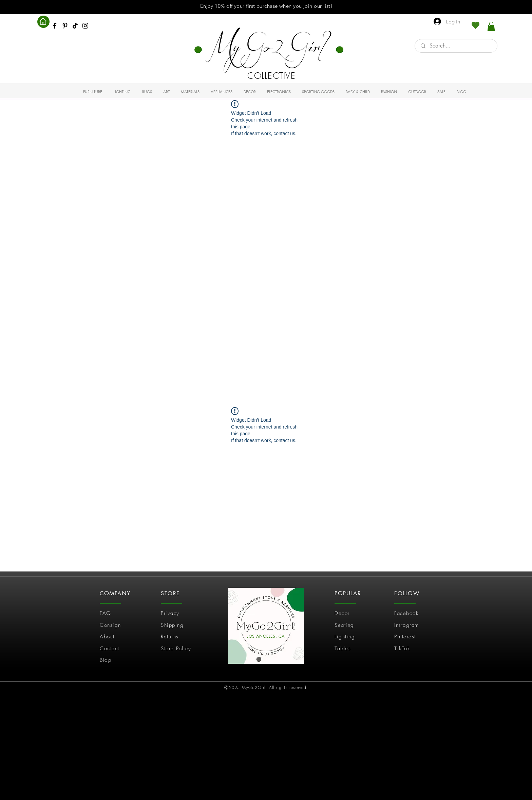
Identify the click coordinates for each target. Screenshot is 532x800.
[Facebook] (55, 26)
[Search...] (456, 46)
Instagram (407, 625)
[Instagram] (85, 26)
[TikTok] (75, 26)
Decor (342, 613)
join (308, 6)
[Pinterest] (65, 26)
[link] (491, 26)
